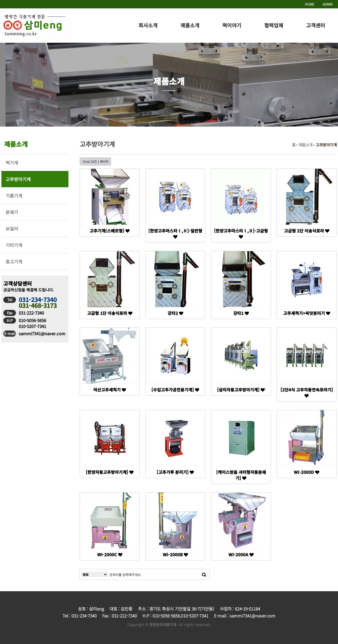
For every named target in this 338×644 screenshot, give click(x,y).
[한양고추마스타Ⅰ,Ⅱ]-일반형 (175, 233)
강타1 (241, 313)
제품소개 (190, 25)
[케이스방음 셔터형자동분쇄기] (241, 475)
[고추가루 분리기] (175, 472)
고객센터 (316, 25)
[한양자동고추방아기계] (110, 472)
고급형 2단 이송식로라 (307, 231)
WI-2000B (175, 554)
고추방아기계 (326, 145)
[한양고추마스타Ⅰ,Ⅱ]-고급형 (241, 233)
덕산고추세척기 (110, 390)
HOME (310, 4)
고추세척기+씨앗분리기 (307, 313)
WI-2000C (110, 554)
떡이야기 (232, 25)
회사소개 (148, 25)
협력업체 (274, 25)
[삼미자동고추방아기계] (241, 390)
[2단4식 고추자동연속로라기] (307, 392)
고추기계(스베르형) (110, 231)
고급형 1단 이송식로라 (110, 313)
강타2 (175, 313)
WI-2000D (307, 472)
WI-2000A (241, 554)
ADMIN (328, 4)
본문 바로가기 (0, 0)
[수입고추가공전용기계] (175, 390)
